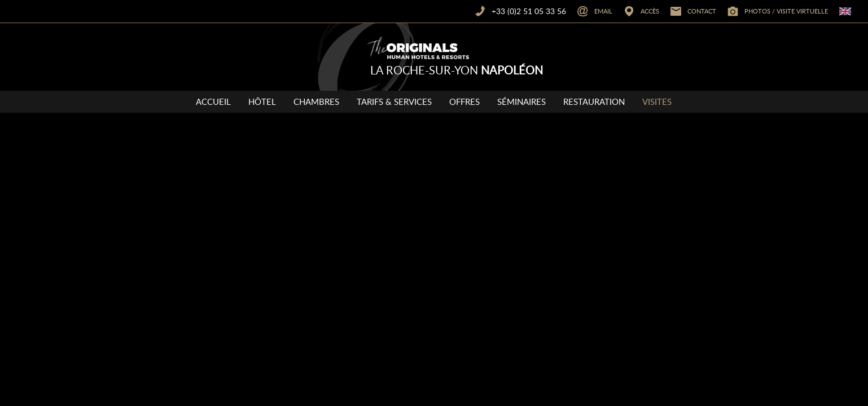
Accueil (213, 101)
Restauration (594, 101)
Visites (657, 101)
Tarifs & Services (394, 101)
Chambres (316, 101)
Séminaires (521, 101)
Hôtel (262, 101)
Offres (464, 101)
